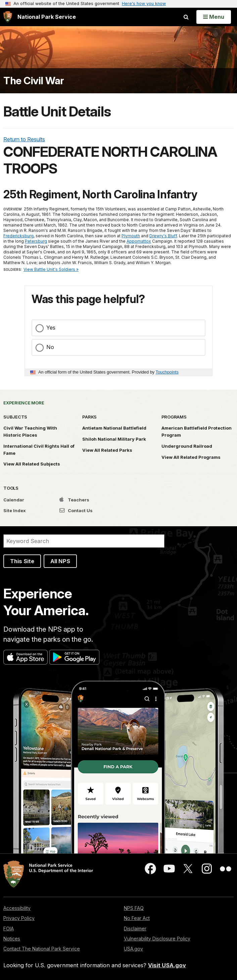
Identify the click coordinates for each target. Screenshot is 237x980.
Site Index (15, 510)
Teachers (74, 500)
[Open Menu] (214, 17)
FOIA (9, 928)
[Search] (84, 541)
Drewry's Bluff (163, 236)
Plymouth (131, 236)
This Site (22, 561)
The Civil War (34, 81)
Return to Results (24, 139)
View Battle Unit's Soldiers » (51, 269)
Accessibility (17, 908)
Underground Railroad (187, 446)
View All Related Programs (191, 457)
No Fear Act (137, 918)
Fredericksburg (18, 236)
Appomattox (139, 241)
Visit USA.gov (167, 965)
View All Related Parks (107, 450)
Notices (12, 939)
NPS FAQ (134, 908)
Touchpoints (167, 372)
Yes (51, 328)
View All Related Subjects (32, 464)
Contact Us (76, 510)
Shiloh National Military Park (114, 439)
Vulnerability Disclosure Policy (157, 939)
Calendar (14, 500)
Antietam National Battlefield (114, 428)
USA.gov (133, 949)
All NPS (60, 561)
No (50, 347)
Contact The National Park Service (42, 949)
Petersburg (36, 241)
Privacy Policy (19, 918)
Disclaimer (135, 928)
